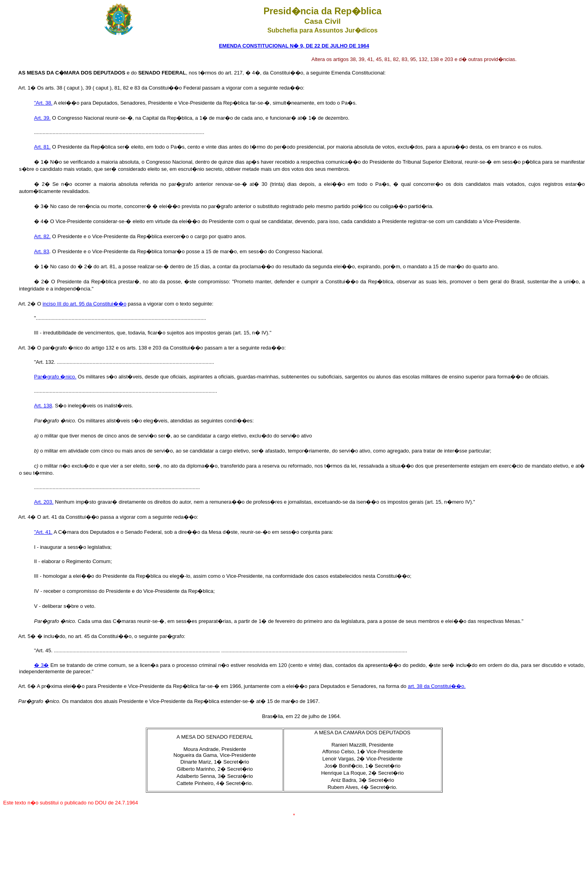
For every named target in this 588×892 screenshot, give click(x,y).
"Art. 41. (43, 532)
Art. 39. (42, 118)
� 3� (41, 665)
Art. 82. (42, 236)
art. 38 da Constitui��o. (437, 686)
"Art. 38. (43, 103)
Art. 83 (42, 251)
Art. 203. (44, 502)
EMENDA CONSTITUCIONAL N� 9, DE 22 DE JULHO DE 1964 (294, 46)
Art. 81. (42, 147)
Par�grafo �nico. (55, 377)
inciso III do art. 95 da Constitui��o (84, 304)
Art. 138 (43, 406)
